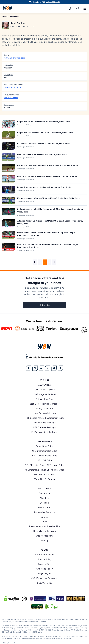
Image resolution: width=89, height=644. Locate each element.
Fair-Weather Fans (45, 399)
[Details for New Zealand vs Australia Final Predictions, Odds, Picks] (8, 157)
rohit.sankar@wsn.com (14, 58)
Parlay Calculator (44, 408)
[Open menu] (85, 8)
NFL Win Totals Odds (45, 474)
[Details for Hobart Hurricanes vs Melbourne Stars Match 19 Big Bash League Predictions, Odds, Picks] (8, 235)
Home (4, 16)
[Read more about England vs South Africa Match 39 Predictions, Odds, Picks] (44, 122)
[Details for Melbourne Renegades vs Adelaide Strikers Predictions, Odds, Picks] (8, 168)
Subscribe (45, 305)
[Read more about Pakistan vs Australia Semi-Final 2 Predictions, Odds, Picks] (44, 144)
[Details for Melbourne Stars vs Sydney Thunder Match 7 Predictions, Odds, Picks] (8, 201)
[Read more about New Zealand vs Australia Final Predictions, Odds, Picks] (42, 155)
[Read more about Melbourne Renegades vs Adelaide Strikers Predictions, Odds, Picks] (48, 166)
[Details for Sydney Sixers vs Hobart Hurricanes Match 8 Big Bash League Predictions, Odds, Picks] (8, 212)
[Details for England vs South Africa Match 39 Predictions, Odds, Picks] (8, 124)
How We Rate (44, 507)
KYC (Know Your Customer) (44, 578)
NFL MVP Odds (45, 460)
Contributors (14, 16)
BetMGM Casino (11, 98)
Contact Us (44, 493)
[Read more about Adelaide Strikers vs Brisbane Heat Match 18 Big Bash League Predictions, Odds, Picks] (51, 223)
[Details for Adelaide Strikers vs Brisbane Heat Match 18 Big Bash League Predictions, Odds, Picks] (8, 224)
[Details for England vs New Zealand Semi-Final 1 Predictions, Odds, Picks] (8, 135)
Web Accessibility (45, 536)
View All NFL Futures (44, 479)
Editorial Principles (45, 555)
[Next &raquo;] (49, 262)
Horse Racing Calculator (44, 413)
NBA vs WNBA (44, 385)
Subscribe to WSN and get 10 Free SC (46, 2)
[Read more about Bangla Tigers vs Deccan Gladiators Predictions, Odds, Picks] (44, 188)
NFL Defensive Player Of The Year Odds (44, 470)
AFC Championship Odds (44, 456)
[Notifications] (70, 8)
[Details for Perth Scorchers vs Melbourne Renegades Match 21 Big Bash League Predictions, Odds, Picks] (8, 248)
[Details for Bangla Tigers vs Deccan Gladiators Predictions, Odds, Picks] (8, 190)
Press (45, 522)
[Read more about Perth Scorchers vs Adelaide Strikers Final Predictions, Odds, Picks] (47, 177)
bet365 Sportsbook (12, 87)
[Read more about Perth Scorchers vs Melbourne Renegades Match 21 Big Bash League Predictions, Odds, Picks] (51, 246)
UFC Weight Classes (45, 390)
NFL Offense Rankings (45, 423)
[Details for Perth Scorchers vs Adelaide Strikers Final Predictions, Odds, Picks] (8, 179)
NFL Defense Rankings (44, 427)
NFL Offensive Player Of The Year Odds (45, 465)
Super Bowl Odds (45, 446)
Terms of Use (45, 564)
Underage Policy (45, 569)
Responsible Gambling (44, 512)
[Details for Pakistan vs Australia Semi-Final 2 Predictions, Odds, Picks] (8, 146)
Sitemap (44, 540)
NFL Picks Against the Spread (45, 432)
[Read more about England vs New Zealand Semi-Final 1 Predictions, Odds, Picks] (45, 133)
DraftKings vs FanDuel (45, 394)
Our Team (45, 503)
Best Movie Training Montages (45, 404)
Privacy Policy (45, 559)
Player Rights (45, 573)
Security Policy (45, 583)
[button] (85, 9)
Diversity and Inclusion (45, 531)
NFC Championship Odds (45, 451)
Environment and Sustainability (44, 526)
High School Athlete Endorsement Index (45, 418)
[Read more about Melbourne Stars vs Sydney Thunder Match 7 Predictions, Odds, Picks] (48, 199)
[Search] (78, 8)
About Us (45, 498)
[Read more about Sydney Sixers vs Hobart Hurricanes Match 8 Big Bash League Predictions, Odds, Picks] (51, 211)
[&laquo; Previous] (35, 262)
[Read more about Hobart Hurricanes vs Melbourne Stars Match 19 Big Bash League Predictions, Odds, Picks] (51, 234)
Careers (45, 517)
